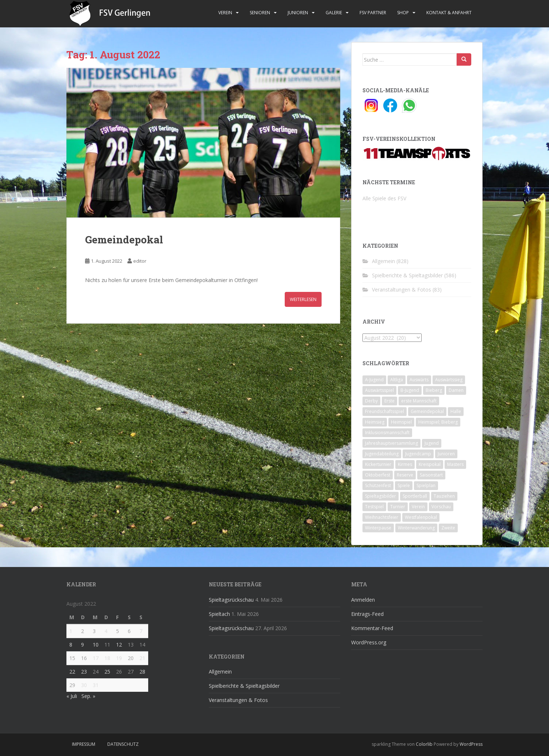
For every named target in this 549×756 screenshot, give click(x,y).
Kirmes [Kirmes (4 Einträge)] (405, 464)
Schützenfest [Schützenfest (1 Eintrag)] (378, 485)
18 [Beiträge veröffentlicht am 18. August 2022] (107, 658)
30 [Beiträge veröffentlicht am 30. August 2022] (84, 685)
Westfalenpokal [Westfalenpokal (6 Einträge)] (421, 517)
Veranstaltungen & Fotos (402, 290)
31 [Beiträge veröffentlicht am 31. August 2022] (96, 685)
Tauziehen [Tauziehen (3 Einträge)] (444, 496)
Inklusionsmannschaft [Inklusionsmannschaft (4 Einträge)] (387, 433)
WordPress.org (369, 642)
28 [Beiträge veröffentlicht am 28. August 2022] (142, 672)
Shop (403, 13)
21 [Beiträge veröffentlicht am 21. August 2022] (142, 658)
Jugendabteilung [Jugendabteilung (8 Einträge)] (382, 454)
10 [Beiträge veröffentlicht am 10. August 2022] (96, 645)
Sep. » (88, 696)
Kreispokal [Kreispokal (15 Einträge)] (430, 464)
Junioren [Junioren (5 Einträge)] (446, 454)
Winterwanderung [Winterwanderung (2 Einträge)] (416, 528)
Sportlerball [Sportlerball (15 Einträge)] (415, 496)
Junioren (298, 13)
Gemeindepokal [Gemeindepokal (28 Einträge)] (427, 411)
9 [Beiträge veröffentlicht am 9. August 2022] (82, 645)
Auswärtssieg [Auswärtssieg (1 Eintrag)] (449, 380)
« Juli (72, 696)
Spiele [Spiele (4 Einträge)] (404, 485)
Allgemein (383, 261)
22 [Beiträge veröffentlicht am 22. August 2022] (72, 672)
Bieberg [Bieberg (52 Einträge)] (434, 390)
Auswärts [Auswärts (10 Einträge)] (419, 380)
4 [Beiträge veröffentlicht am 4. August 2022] (106, 631)
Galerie (334, 13)
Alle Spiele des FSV (384, 198)
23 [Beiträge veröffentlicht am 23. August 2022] (84, 672)
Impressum (84, 744)
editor (140, 261)
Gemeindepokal (124, 240)
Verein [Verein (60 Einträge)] (418, 507)
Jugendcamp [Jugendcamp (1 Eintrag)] (418, 454)
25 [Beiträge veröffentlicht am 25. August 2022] (107, 672)
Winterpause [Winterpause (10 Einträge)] (378, 528)
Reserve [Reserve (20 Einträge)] (405, 475)
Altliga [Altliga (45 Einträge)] (397, 380)
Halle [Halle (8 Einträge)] (456, 411)
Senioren (260, 13)
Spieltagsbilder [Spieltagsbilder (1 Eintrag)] (381, 496)
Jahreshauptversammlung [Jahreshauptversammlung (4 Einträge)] (391, 443)
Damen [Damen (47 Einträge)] (456, 390)
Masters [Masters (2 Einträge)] (455, 464)
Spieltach (219, 614)
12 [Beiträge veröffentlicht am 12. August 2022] (119, 645)
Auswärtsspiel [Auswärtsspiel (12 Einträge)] (379, 390)
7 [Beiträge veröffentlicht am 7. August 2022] (141, 631)
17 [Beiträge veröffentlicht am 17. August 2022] (96, 658)
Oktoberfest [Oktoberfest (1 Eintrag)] (378, 475)
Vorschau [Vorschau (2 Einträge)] (441, 507)
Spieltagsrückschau (231, 600)
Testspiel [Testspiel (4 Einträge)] (374, 507)
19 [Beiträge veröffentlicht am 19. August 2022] (119, 658)
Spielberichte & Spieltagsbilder (407, 275)
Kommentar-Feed (372, 628)
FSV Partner (373, 13)
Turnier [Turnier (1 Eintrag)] (398, 507)
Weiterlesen (303, 299)
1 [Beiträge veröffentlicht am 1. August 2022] (71, 631)
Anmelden (363, 600)
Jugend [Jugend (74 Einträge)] (432, 443)
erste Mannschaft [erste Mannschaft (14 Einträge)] (419, 401)
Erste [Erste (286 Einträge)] (389, 401)
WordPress (471, 744)
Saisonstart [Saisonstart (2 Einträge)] (431, 475)
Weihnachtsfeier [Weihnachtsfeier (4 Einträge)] (382, 517)
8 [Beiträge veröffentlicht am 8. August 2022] (71, 645)
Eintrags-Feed (367, 614)
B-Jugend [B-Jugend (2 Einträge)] (410, 390)
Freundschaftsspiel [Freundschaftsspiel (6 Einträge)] (385, 411)
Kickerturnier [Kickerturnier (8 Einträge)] (378, 464)
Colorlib (424, 744)
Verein (225, 13)
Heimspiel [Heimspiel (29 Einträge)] (401, 422)
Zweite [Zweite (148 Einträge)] (448, 528)
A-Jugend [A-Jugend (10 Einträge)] (374, 380)
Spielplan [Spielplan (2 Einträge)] (426, 485)
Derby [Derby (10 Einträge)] (371, 401)
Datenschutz (123, 744)
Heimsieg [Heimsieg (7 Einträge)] (375, 422)
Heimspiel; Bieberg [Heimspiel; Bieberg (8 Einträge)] (438, 422)
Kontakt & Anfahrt (449, 13)
